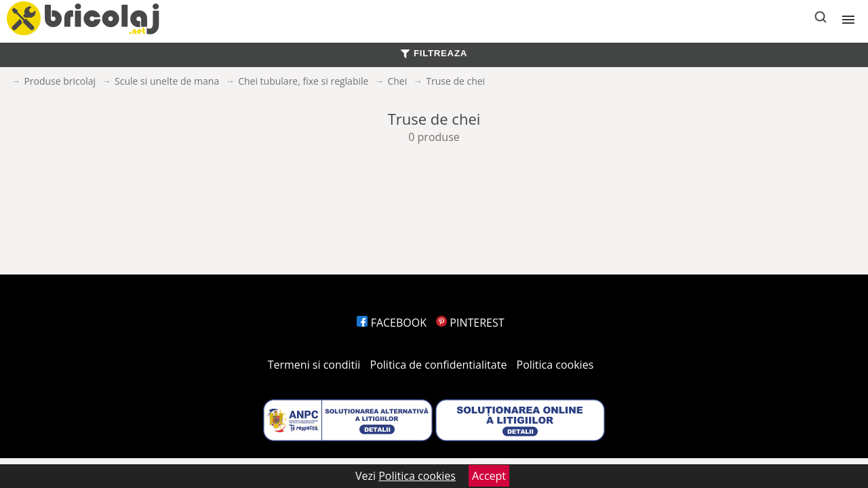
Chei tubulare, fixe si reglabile (303, 81)
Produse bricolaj (60, 81)
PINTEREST (470, 323)
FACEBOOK (392, 323)
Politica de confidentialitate (439, 365)
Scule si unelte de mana (167, 81)
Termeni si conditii (314, 365)
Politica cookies (555, 365)
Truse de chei (455, 81)
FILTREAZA (434, 53)
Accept (489, 476)
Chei (397, 81)
